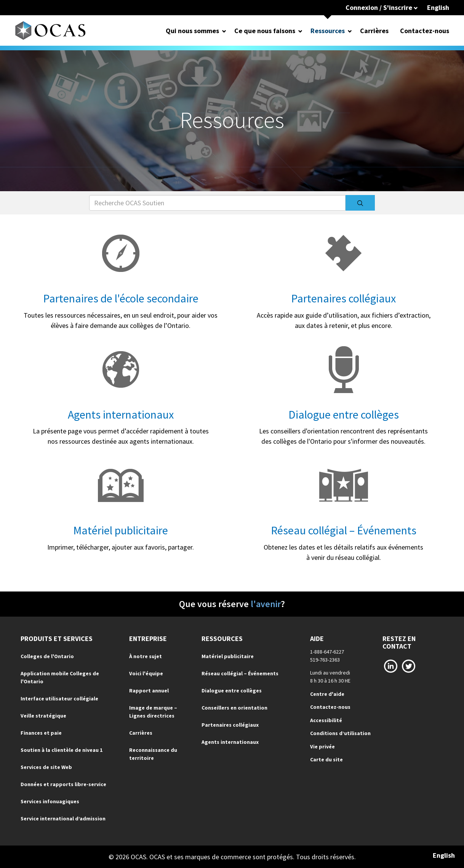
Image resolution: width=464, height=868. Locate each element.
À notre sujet (146, 656)
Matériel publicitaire (121, 530)
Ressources (328, 31)
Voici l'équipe (146, 673)
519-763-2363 (325, 660)
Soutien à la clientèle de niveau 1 (62, 750)
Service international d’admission (63, 818)
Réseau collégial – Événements (344, 530)
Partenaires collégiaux (343, 298)
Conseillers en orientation (234, 708)
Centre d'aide (327, 694)
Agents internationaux (121, 414)
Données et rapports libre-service (63, 784)
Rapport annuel (149, 691)
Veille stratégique (43, 716)
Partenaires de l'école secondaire (121, 298)
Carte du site (326, 759)
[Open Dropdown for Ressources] (350, 31)
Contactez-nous (425, 31)
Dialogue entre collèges (344, 414)
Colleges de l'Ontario (47, 656)
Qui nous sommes (192, 31)
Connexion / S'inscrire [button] (382, 7)
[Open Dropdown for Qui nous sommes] (224, 31)
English (438, 7)
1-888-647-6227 (327, 652)
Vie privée (322, 747)
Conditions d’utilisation (340, 733)
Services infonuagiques (50, 801)
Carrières (374, 31)
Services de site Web (46, 767)
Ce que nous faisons (265, 31)
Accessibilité (326, 720)
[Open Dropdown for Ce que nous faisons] (300, 31)
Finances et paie (41, 733)
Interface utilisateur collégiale (59, 699)
